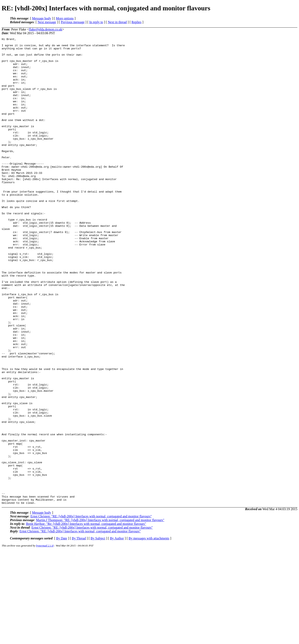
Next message (47, 22)
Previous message (73, 22)
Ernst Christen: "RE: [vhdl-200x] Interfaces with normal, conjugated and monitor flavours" (91, 610)
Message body (42, 18)
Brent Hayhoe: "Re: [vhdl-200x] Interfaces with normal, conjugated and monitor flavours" (86, 617)
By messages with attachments (149, 632)
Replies (136, 22)
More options (65, 18)
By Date (62, 632)
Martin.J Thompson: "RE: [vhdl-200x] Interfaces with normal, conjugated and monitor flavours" (100, 613)
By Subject (98, 632)
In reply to (96, 22)
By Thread (79, 632)
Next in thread (117, 22)
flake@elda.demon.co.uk (45, 29)
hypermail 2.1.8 (45, 639)
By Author (117, 632)
